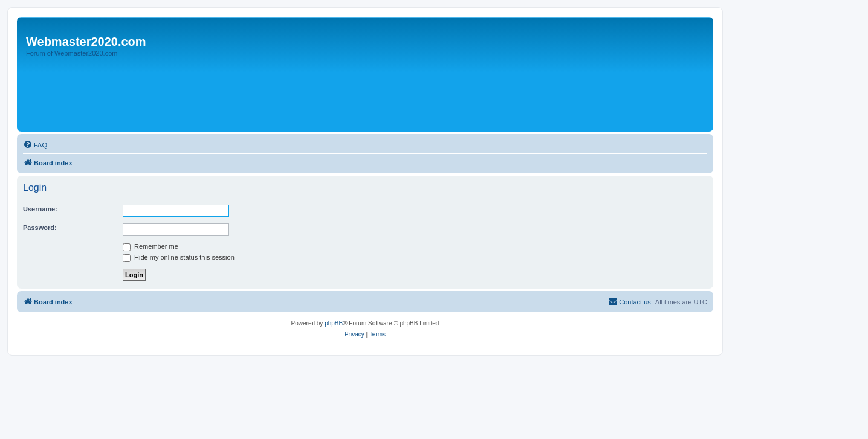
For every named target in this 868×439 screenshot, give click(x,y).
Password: (40, 228)
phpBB (334, 323)
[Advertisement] (240, 95)
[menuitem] (35, 145)
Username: (40, 209)
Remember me (151, 246)
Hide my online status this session (179, 257)
